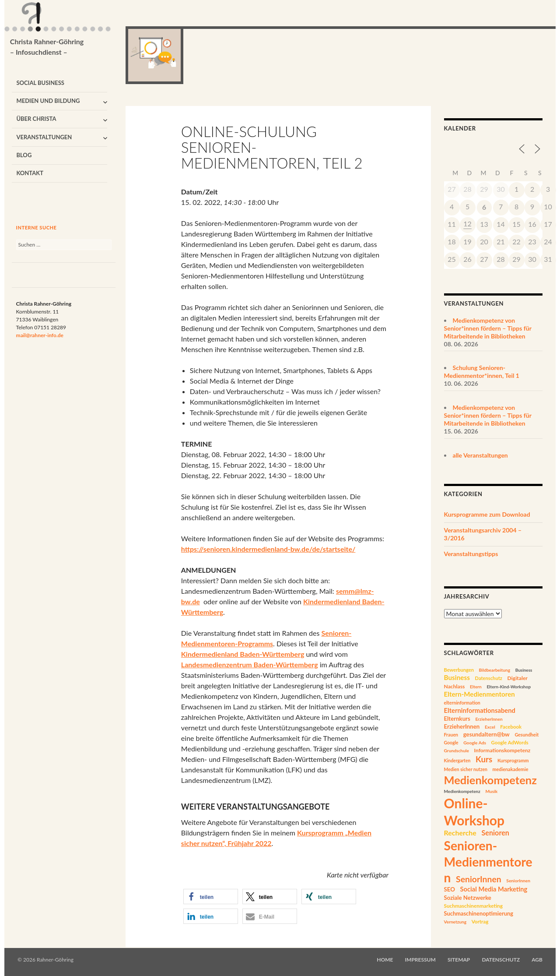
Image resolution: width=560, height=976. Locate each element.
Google (451, 743)
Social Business (40, 83)
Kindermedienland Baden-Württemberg (243, 654)
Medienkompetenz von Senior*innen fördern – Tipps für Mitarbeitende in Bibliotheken (488, 328)
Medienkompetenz (490, 780)
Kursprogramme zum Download (487, 514)
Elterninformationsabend (480, 710)
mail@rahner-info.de (40, 335)
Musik (491, 791)
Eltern (476, 687)
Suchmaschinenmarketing (473, 906)
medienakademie (510, 769)
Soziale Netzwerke (468, 898)
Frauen (451, 735)
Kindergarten (457, 761)
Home (385, 960)
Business (524, 670)
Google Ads (475, 743)
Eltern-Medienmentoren (479, 694)
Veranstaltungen (44, 137)
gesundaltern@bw (486, 734)
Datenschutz (489, 678)
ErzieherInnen (489, 719)
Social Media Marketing (494, 889)
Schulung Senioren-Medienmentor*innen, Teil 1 (482, 372)
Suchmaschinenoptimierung (479, 913)
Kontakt (30, 173)
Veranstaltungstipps (471, 554)
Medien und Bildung (48, 101)
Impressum (420, 960)
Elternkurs (457, 719)
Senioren (495, 833)
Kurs (484, 759)
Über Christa (36, 119)
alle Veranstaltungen (480, 455)
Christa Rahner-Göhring (47, 47)
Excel (490, 727)
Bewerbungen (459, 670)
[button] (211, 897)
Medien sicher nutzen (466, 769)
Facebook (511, 727)
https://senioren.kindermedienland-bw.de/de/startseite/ (268, 549)
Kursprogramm (513, 760)
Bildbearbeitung (495, 670)
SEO (450, 889)
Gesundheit (527, 735)
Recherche (460, 833)
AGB (537, 960)
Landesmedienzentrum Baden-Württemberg (250, 664)
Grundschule (457, 750)
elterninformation (462, 703)
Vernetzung (455, 922)
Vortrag (480, 921)
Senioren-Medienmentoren (488, 861)
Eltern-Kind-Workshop (509, 687)
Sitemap (459, 960)
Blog (24, 155)
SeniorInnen (479, 879)
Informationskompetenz (502, 750)
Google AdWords (510, 742)
